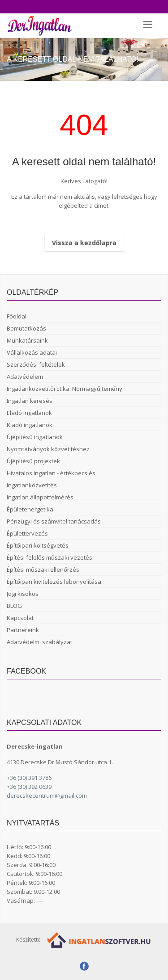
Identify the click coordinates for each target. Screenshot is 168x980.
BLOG (14, 606)
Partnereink (23, 630)
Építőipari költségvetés (38, 545)
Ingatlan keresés (30, 401)
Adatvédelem (25, 377)
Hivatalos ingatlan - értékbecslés (51, 473)
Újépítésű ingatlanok (35, 437)
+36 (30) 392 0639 (29, 787)
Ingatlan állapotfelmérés (40, 497)
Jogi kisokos (23, 594)
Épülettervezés (27, 533)
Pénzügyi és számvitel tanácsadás (54, 521)
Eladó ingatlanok (29, 413)
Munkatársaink (27, 340)
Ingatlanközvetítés (32, 485)
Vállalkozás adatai (32, 352)
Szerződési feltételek (36, 364)
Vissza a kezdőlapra (84, 243)
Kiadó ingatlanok (30, 425)
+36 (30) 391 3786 (29, 778)
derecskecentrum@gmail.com (47, 796)
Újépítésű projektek (33, 461)
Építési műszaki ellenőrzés (43, 570)
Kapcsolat (20, 618)
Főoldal (17, 316)
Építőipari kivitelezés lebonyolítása (54, 582)
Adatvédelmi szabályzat (39, 642)
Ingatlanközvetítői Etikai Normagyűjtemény (65, 389)
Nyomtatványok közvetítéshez (48, 449)
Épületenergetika (30, 509)
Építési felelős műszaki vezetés (50, 557)
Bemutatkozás (26, 328)
